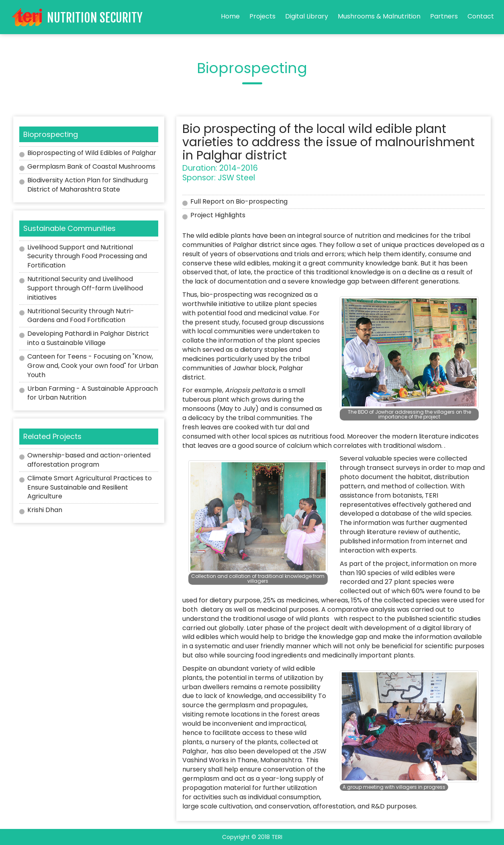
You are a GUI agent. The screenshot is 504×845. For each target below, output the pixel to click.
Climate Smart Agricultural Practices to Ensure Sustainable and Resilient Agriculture (90, 487)
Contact (481, 16)
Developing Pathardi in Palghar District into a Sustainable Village (88, 338)
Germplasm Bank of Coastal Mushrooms (91, 166)
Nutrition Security (95, 18)
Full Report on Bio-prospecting (239, 201)
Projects (262, 16)
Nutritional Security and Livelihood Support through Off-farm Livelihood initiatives (85, 288)
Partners (444, 16)
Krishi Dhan (45, 510)
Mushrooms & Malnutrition (379, 16)
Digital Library (307, 16)
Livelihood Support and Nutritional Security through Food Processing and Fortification (87, 256)
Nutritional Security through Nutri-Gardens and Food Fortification (81, 316)
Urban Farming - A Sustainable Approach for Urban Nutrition (93, 393)
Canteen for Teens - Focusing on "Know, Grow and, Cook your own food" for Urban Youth (93, 366)
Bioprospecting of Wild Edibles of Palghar (92, 153)
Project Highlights (218, 215)
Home (230, 16)
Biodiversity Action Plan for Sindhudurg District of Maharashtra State (88, 185)
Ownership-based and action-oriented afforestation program (89, 460)
